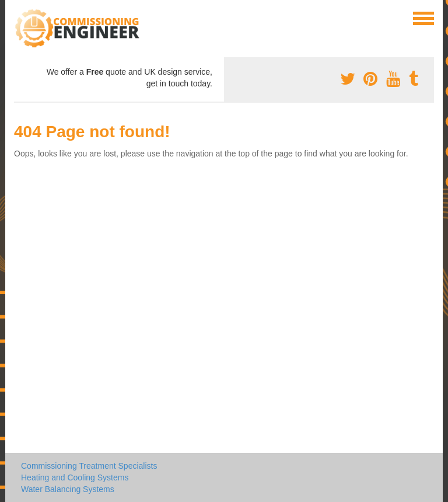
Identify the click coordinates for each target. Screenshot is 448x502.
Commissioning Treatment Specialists (89, 466)
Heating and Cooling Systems (75, 477)
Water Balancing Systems (68, 489)
